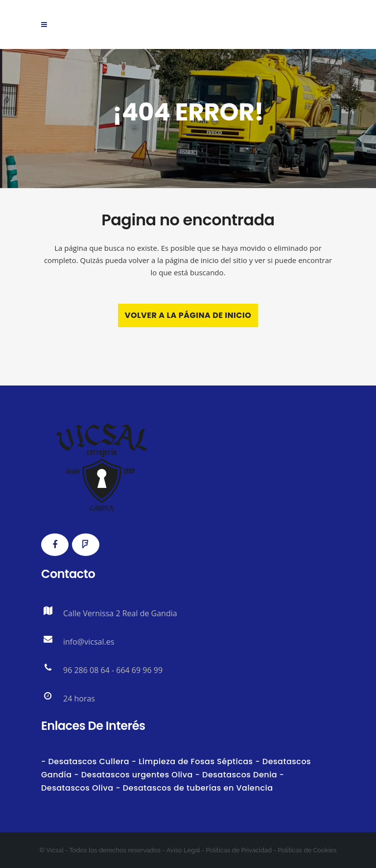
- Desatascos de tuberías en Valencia (193, 788)
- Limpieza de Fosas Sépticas (192, 761)
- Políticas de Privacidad (236, 850)
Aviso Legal (183, 850)
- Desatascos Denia (235, 775)
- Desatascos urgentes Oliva (132, 775)
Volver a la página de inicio (188, 315)
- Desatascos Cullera (86, 761)
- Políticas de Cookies (304, 850)
